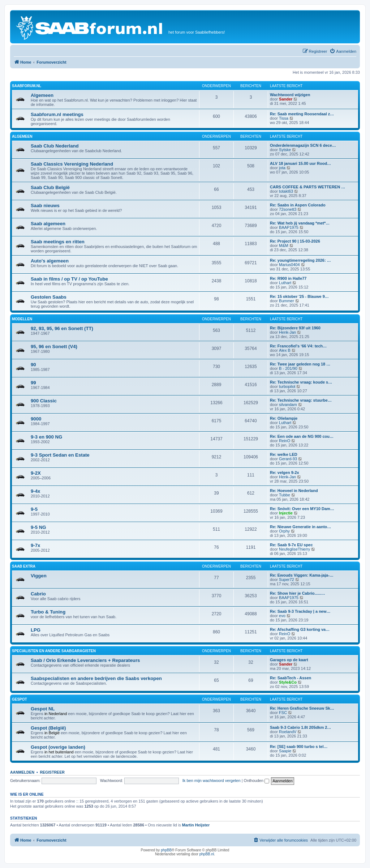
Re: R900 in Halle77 (288, 278)
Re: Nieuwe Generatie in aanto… (300, 527)
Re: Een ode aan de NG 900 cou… (302, 436)
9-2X (36, 473)
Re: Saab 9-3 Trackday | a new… (300, 611)
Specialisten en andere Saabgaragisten (54, 651)
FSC (283, 713)
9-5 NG (38, 527)
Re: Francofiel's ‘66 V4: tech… (298, 346)
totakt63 (286, 191)
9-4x (35, 491)
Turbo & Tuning (48, 612)
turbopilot (287, 386)
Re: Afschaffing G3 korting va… (300, 629)
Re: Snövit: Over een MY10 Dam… (302, 509)
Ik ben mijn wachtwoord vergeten (212, 781)
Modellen (22, 319)
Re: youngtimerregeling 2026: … (300, 260)
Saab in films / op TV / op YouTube (69, 279)
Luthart (285, 283)
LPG (36, 630)
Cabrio (38, 594)
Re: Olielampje (284, 418)
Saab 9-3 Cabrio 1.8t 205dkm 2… (300, 727)
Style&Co (288, 682)
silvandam (288, 405)
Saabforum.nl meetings (57, 114)
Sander (286, 99)
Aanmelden (22, 772)
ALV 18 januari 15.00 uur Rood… (300, 163)
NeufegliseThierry (294, 549)
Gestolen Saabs (49, 297)
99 (33, 383)
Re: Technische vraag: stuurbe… (301, 400)
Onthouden (257, 781)
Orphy (284, 531)
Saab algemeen (48, 224)
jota (282, 168)
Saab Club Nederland (55, 146)
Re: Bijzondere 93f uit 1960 (295, 328)
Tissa (284, 118)
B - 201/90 (288, 368)
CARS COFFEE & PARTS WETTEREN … (307, 187)
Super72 (287, 580)
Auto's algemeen (50, 261)
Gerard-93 (288, 459)
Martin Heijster (196, 825)
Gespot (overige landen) (58, 747)
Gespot (20, 699)
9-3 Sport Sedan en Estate (60, 455)
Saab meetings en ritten (58, 242)
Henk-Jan (287, 332)
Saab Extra (24, 566)
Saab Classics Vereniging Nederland (72, 164)
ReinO (285, 441)
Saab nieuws (45, 206)
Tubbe (285, 495)
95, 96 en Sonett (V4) (54, 347)
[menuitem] (343, 51)
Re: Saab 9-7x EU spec (291, 545)
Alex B (285, 350)
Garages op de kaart (289, 660)
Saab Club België (50, 187)
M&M (284, 245)
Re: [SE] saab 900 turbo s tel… (299, 747)
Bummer (287, 301)
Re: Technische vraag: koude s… (301, 382)
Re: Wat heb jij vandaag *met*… (300, 223)
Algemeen (42, 95)
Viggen (39, 576)
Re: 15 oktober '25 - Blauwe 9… (299, 296)
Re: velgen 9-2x (285, 473)
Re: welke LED (284, 454)
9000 (36, 419)
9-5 (34, 509)
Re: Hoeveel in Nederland (294, 491)
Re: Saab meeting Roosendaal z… (302, 114)
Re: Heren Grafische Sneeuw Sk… (302, 708)
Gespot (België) (48, 728)
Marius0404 (289, 265)
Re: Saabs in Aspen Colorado (298, 205)
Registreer (52, 772)
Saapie (285, 751)
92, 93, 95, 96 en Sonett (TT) (62, 328)
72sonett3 (288, 209)
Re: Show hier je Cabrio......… (298, 593)
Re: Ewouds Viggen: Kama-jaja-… (302, 575)
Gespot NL (43, 709)
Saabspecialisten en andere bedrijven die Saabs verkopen (96, 678)
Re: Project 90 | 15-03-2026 (295, 241)
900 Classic (44, 401)
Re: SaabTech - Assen (291, 678)
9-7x (35, 545)
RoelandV (288, 732)
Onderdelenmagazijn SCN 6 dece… (303, 145)
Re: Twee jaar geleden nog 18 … (300, 364)
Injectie (286, 513)
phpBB (166, 850)
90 (33, 365)
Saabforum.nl (27, 86)
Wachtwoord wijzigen (290, 95)
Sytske (285, 150)
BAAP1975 (289, 227)
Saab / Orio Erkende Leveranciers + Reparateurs (85, 660)
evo (282, 616)
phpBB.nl (207, 854)
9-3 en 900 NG (46, 437)
